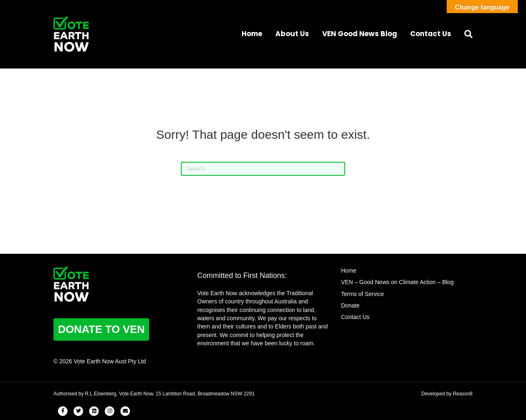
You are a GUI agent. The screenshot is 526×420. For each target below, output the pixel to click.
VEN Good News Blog (360, 34)
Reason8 (463, 394)
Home (252, 34)
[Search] (465, 34)
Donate (350, 305)
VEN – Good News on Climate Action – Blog (397, 282)
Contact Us (431, 34)
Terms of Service (362, 294)
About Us (292, 34)
